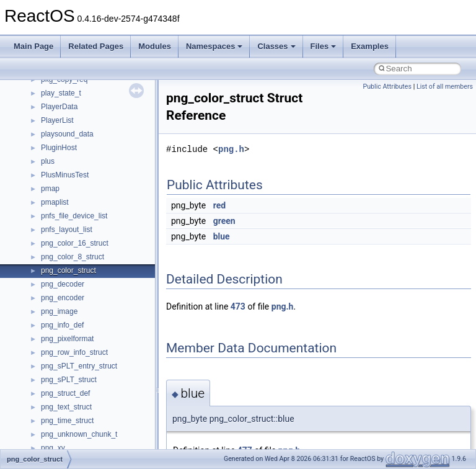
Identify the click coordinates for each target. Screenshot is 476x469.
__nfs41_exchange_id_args (86, 305)
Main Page (33, 46)
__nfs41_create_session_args (90, 169)
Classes (276, 46)
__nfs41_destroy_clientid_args (91, 251)
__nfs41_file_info (69, 346)
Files (324, 46)
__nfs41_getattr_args (76, 401)
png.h (231, 149)
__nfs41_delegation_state (83, 196)
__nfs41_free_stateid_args (85, 360)
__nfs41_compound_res (81, 128)
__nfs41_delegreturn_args (84, 223)
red (219, 205)
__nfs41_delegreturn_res (82, 237)
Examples (370, 46)
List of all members (445, 87)
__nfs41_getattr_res (74, 414)
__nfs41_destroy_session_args (92, 278)
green (224, 221)
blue (222, 236)
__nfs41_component (75, 87)
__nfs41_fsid (62, 387)
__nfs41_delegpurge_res (82, 210)
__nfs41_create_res (74, 155)
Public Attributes (387, 87)
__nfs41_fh (59, 333)
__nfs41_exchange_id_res (85, 319)
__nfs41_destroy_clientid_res (89, 264)
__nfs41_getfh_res (72, 428)
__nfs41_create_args (76, 141)
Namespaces (214, 46)
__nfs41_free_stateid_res (83, 373)
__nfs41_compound (73, 100)
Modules (155, 46)
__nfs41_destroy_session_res (90, 292)
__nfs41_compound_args (83, 114)
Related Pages (96, 46)
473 (238, 306)
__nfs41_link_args (71, 442)
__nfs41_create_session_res (88, 182)
